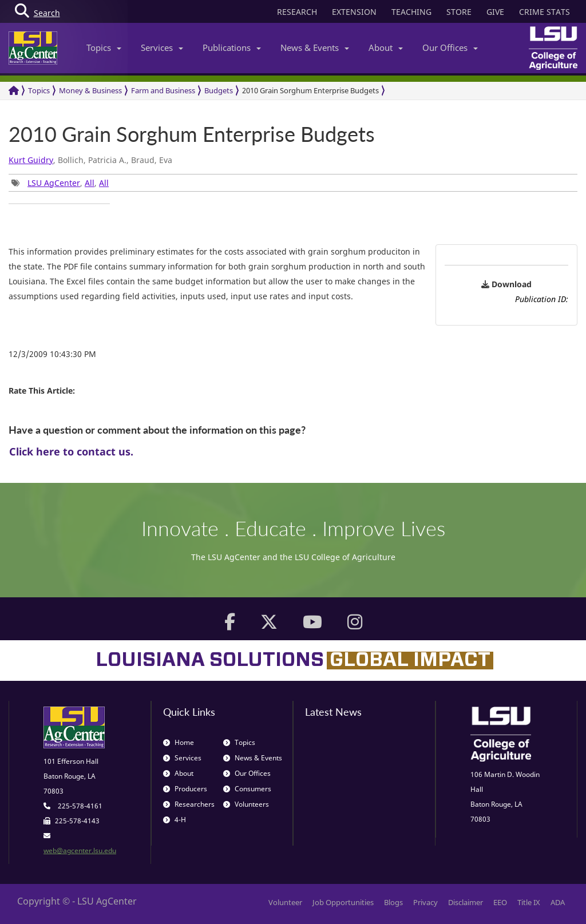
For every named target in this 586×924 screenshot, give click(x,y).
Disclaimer (466, 902)
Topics (104, 47)
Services (162, 47)
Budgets (219, 90)
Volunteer (285, 902)
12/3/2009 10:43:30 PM (52, 354)
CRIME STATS (545, 12)
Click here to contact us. (71, 451)
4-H (175, 820)
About (386, 47)
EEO (500, 902)
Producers (185, 789)
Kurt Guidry (31, 160)
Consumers (247, 789)
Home (179, 742)
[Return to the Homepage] (14, 91)
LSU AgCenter (54, 183)
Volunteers (246, 804)
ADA (558, 902)
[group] (59, 204)
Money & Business (90, 90)
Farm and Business (163, 90)
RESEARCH (297, 12)
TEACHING (411, 12)
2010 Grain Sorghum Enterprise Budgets (310, 90)
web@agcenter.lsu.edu (80, 850)
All (90, 183)
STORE (459, 12)
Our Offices (450, 47)
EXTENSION (354, 12)
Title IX (529, 902)
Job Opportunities (343, 902)
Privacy (425, 902)
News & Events (315, 47)
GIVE (495, 12)
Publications (232, 47)
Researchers (189, 804)
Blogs (393, 902)
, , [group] (60, 183)
